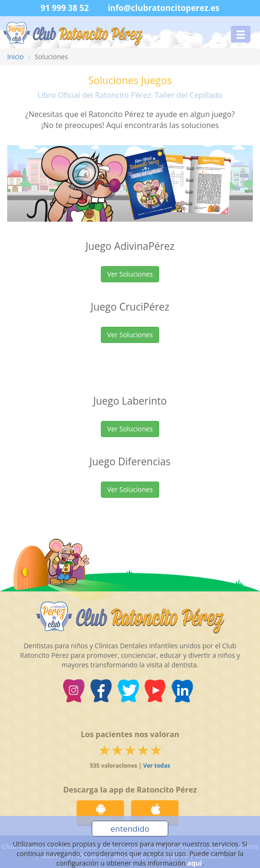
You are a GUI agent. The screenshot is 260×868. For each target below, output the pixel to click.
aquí (195, 863)
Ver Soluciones (130, 274)
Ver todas (157, 765)
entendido (130, 829)
